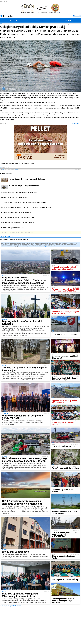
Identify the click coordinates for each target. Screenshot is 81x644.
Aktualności (14, 20)
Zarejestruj (46, 246)
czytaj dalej (76, 123)
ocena (17, 169)
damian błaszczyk (9, 233)
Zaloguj (42, 246)
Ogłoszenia (68, 20)
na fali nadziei (20, 233)
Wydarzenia (41, 20)
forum (4, 169)
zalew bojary (29, 233)
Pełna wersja (77, 16)
